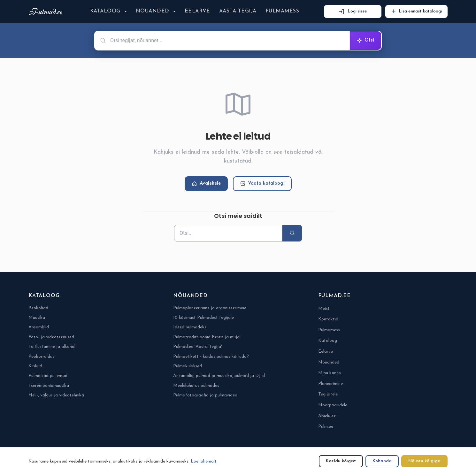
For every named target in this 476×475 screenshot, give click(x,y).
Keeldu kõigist (341, 461)
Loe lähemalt (204, 461)
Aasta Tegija (238, 11)
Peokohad (38, 308)
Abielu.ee (327, 416)
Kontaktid (328, 319)
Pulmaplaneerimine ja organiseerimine (210, 308)
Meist (324, 309)
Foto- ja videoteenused (51, 337)
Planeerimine (330, 384)
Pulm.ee (326, 427)
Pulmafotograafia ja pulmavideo (205, 395)
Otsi (365, 41)
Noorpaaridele (333, 405)
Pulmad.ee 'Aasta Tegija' (198, 347)
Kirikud (35, 366)
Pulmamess (282, 11)
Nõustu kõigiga (424, 461)
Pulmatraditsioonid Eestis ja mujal (207, 337)
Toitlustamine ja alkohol (52, 347)
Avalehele (206, 184)
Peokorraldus (41, 357)
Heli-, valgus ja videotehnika (56, 395)
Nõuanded (153, 11)
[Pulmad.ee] (47, 12)
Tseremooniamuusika (49, 386)
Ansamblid (39, 327)
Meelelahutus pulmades (196, 386)
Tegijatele (328, 394)
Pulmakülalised (188, 366)
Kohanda (382, 461)
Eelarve (197, 11)
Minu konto (330, 373)
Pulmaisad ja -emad (48, 376)
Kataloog (105, 11)
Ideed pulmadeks (190, 327)
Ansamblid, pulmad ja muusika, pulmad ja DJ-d (219, 376)
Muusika (37, 318)
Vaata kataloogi (262, 184)
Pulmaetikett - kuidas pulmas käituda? (211, 357)
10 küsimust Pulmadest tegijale (203, 318)
